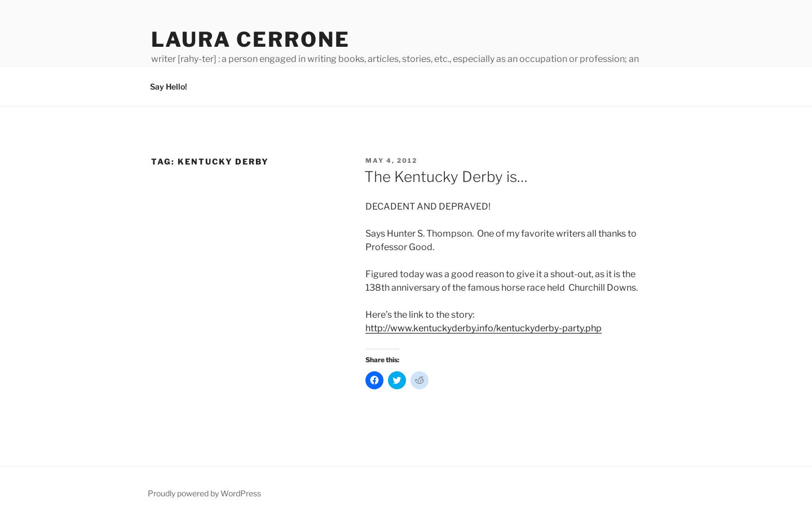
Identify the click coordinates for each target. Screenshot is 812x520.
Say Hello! (169, 86)
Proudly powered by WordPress (204, 493)
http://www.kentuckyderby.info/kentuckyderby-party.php (484, 328)
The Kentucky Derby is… (446, 177)
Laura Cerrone (250, 39)
